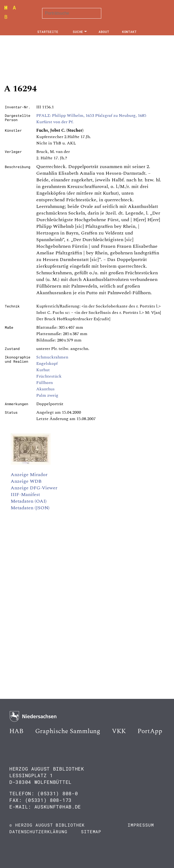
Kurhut (43, 370)
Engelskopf (47, 364)
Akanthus (45, 389)
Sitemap (91, 831)
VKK (119, 731)
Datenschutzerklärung (38, 831)
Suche (78, 32)
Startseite (48, 32)
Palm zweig (47, 395)
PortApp (150, 731)
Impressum (141, 825)
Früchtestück (49, 376)
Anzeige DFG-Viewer (34, 488)
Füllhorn (44, 383)
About (104, 32)
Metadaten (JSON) (30, 508)
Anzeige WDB (26, 481)
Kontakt (129, 32)
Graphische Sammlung (68, 731)
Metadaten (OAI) (29, 501)
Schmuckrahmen (52, 357)
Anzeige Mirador (29, 475)
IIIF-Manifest (25, 495)
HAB (16, 731)
